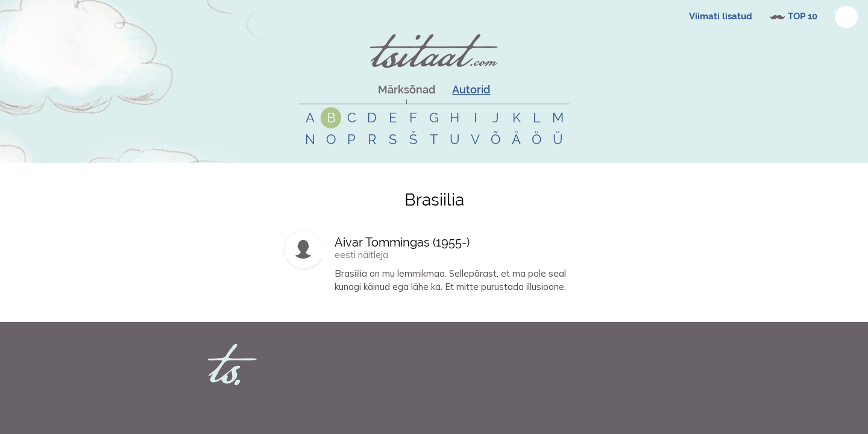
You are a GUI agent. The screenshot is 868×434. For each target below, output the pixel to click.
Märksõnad (407, 90)
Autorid (471, 90)
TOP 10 (803, 16)
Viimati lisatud (721, 16)
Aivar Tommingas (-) (402, 242)
